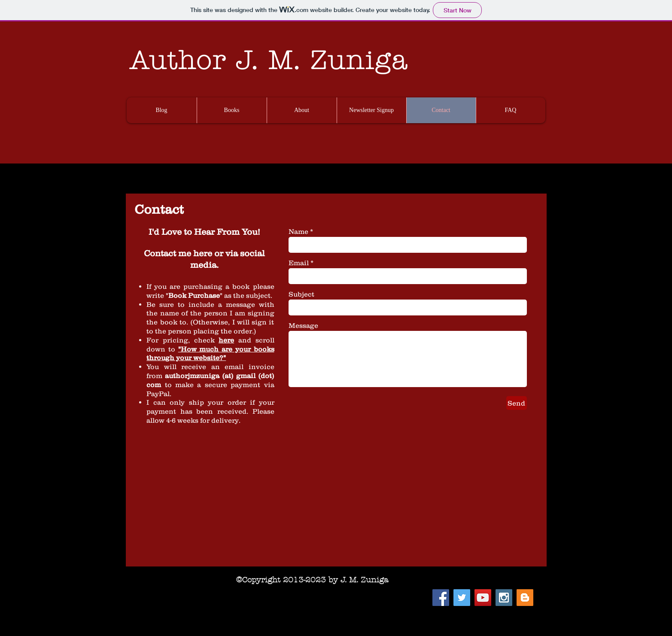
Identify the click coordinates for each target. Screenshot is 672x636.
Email (299, 263)
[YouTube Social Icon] (483, 598)
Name (298, 231)
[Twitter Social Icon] (462, 598)
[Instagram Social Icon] (504, 598)
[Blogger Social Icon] (525, 598)
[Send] (517, 403)
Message (303, 325)
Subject (301, 294)
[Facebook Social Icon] (441, 598)
